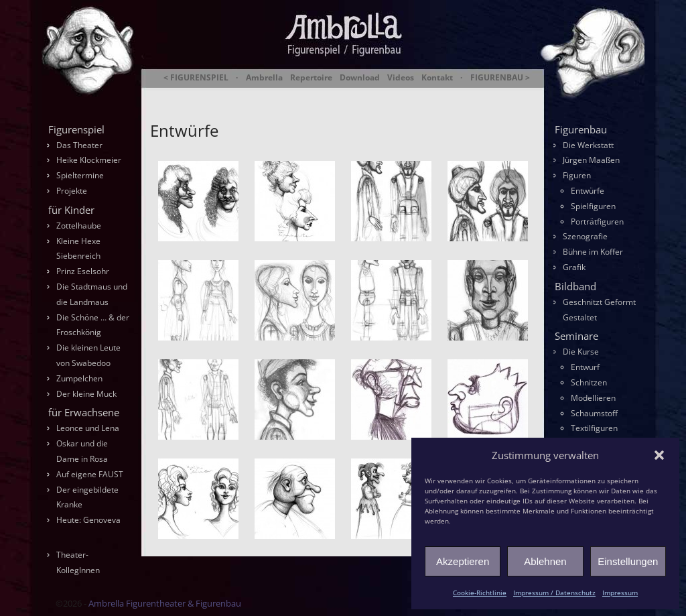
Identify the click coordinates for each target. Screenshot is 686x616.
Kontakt (437, 78)
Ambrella (264, 78)
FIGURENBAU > (500, 78)
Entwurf (585, 367)
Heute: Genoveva (88, 520)
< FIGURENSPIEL (196, 78)
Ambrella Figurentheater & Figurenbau (320, 94)
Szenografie (585, 236)
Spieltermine (80, 175)
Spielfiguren (593, 206)
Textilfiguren (594, 428)
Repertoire (311, 78)
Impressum (620, 593)
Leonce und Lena (88, 428)
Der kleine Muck (86, 394)
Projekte (72, 191)
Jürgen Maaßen (591, 160)
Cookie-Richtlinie (480, 593)
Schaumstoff (594, 413)
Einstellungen (628, 561)
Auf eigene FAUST (90, 474)
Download (360, 78)
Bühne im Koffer (593, 252)
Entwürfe (588, 191)
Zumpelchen (79, 378)
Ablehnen (545, 561)
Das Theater (79, 145)
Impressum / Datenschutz (554, 593)
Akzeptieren (463, 561)
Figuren (577, 175)
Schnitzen (589, 382)
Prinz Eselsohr (83, 271)
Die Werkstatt (588, 145)
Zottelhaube (79, 226)
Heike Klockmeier (89, 160)
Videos (401, 78)
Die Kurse (581, 352)
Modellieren (593, 398)
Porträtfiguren (597, 222)
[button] (659, 455)
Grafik (574, 267)
